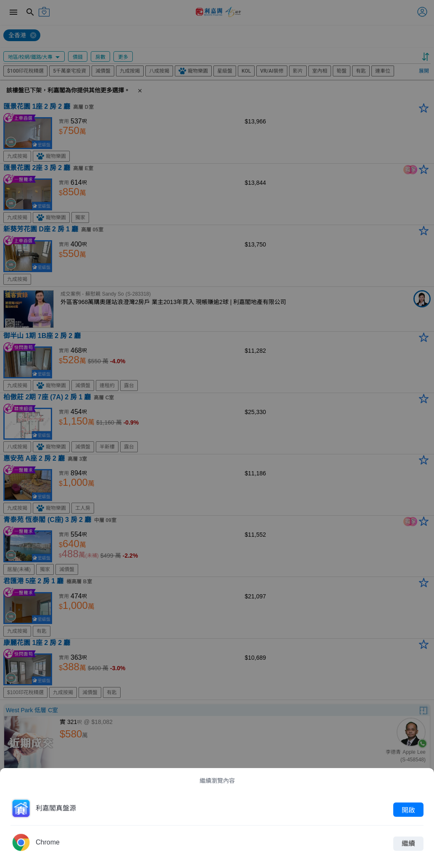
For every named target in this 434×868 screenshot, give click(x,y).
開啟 (408, 810)
